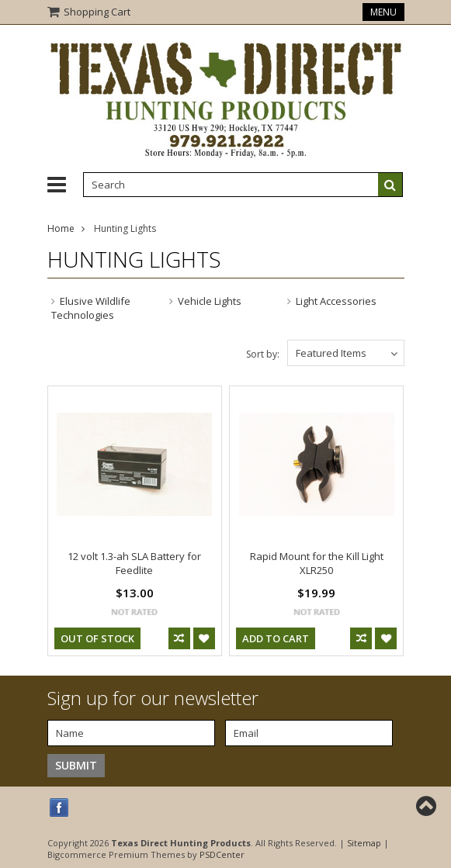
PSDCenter (222, 854)
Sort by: (263, 354)
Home (61, 228)
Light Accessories (336, 301)
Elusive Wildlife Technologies (91, 308)
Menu (383, 12)
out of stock (97, 638)
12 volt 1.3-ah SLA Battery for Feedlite (134, 563)
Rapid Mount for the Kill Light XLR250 (317, 563)
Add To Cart (276, 638)
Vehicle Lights (210, 301)
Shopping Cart (97, 12)
